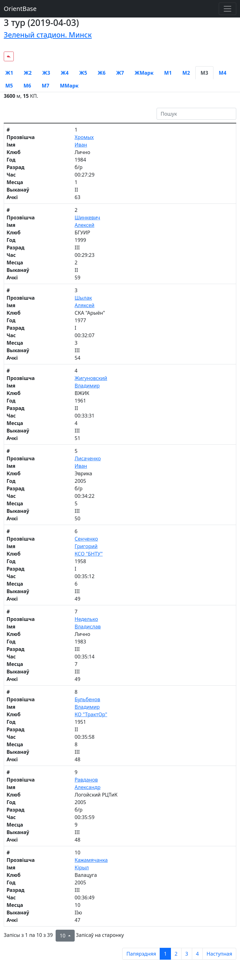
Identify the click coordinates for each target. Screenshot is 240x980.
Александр (88, 787)
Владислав (88, 627)
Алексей (85, 225)
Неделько (86, 619)
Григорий (86, 546)
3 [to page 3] (187, 954)
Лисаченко (88, 458)
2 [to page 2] (176, 954)
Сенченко (86, 539)
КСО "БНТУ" (89, 554)
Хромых (84, 137)
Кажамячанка (91, 860)
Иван (81, 145)
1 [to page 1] (165, 954)
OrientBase (20, 9)
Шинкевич (87, 217)
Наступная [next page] (219, 954)
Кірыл (82, 867)
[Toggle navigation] (227, 9)
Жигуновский (91, 378)
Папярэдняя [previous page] (141, 954)
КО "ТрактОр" (91, 714)
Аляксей (85, 305)
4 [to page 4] (197, 954)
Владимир (87, 386)
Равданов (86, 780)
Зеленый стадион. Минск (48, 35)
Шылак (83, 298)
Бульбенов (87, 699)
